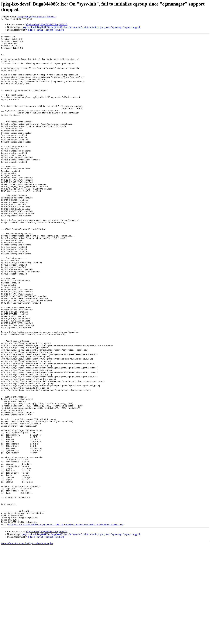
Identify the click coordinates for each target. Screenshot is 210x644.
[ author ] (59, 30)
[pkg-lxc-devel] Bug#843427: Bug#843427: (47, 24)
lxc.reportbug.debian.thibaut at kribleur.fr (37, 17)
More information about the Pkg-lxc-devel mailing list (27, 641)
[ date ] (32, 30)
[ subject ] (50, 30)
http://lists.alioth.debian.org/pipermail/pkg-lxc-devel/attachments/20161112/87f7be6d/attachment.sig (66, 622)
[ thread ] (40, 30)
